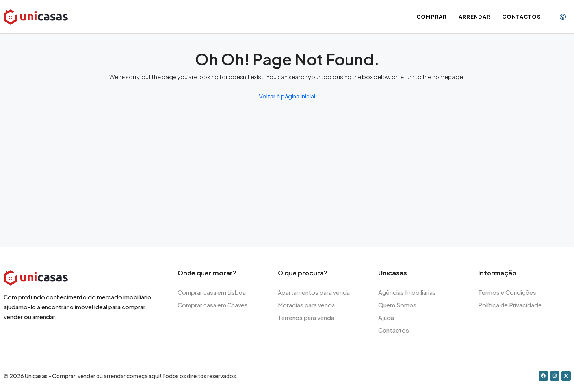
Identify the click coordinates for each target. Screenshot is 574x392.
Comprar (432, 17)
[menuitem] (563, 17)
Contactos (522, 17)
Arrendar (475, 17)
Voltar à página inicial (287, 96)
